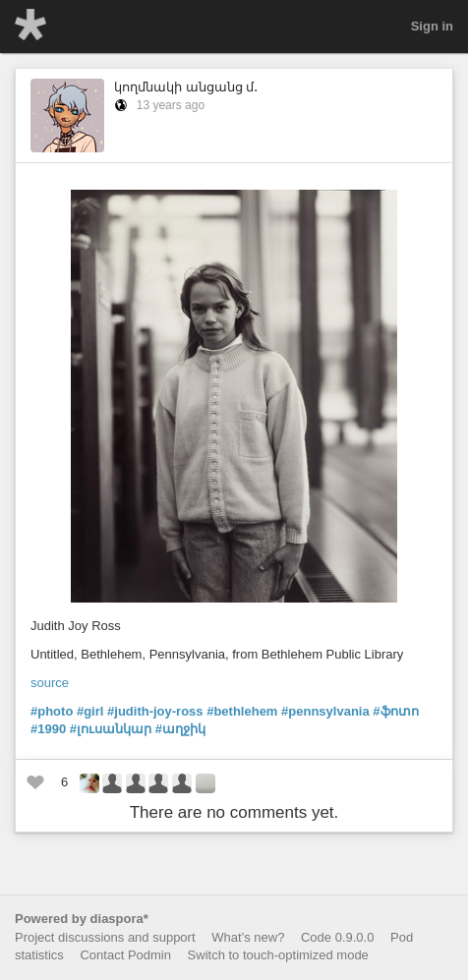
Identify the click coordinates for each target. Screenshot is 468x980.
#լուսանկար (111, 729)
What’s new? (248, 937)
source (50, 683)
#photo (52, 711)
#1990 (48, 729)
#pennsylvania (325, 711)
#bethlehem (242, 711)
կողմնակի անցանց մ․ (186, 87)
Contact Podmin (125, 955)
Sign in (432, 26)
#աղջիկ (180, 729)
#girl (90, 711)
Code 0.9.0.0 (337, 937)
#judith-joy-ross (155, 711)
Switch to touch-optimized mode (278, 955)
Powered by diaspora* (82, 919)
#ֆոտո (395, 711)
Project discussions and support (105, 937)
